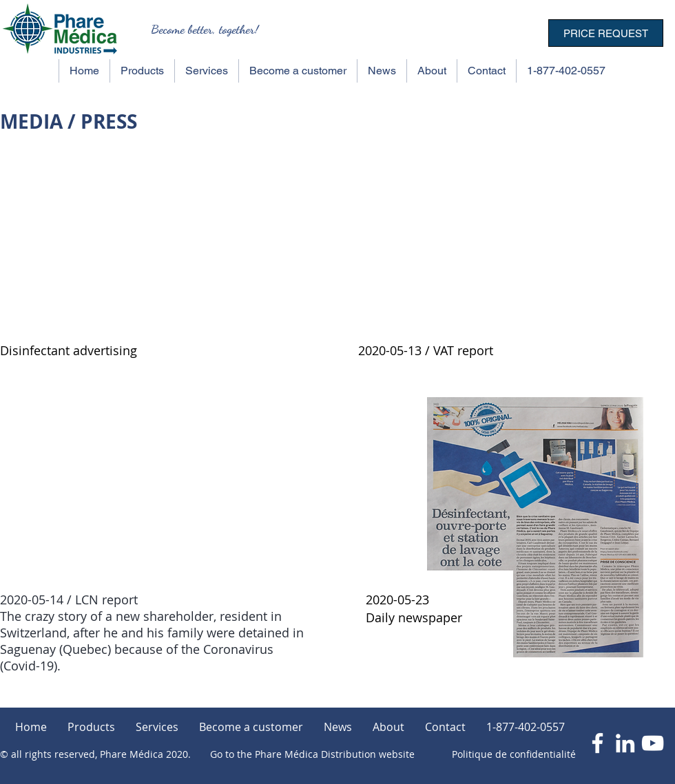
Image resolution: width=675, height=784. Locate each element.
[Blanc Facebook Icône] (598, 743)
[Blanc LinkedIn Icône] (625, 743)
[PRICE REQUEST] (606, 33)
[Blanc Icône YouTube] (653, 743)
